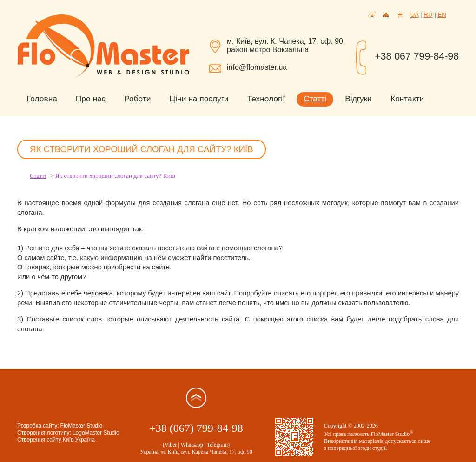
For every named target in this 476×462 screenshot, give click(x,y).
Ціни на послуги (199, 99)
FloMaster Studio (82, 426)
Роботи (137, 99)
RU (428, 15)
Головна (42, 99)
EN (442, 15)
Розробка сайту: (38, 426)
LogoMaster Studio (96, 433)
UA (415, 15)
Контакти (407, 99)
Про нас (91, 99)
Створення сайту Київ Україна (56, 440)
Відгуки (358, 99)
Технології (266, 99)
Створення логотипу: (44, 433)
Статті (315, 99)
